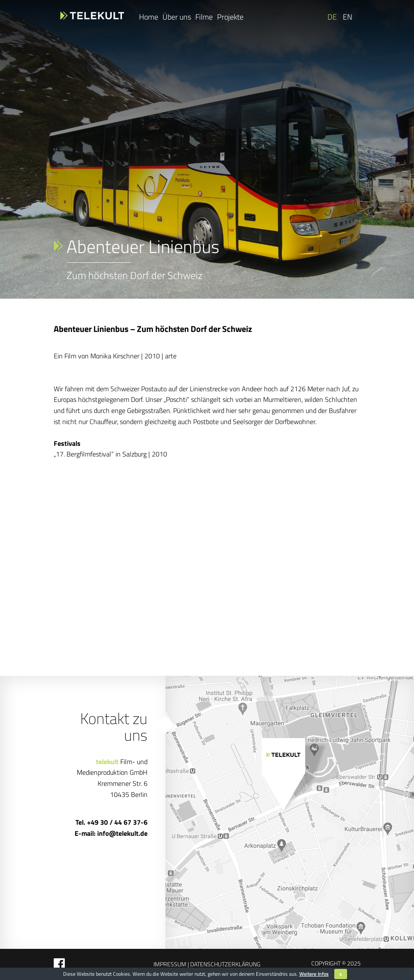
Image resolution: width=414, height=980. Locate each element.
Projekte (230, 17)
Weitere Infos (314, 974)
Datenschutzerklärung (225, 964)
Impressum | (171, 964)
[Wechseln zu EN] (347, 17)
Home (149, 17)
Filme (204, 17)
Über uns (177, 17)
